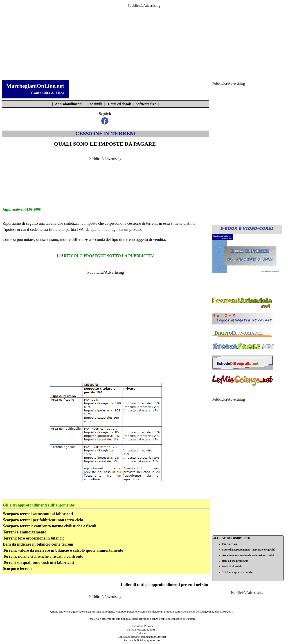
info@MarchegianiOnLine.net (148, 637)
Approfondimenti (68, 104)
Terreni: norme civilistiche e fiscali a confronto (43, 556)
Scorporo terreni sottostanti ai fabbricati (38, 514)
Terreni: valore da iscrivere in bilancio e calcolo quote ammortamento (63, 550)
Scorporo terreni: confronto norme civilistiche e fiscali (50, 526)
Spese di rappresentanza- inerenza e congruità (249, 550)
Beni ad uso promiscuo (235, 561)
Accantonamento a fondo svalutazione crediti (248, 555)
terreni (152, 223)
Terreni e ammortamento (25, 532)
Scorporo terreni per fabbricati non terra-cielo (43, 520)
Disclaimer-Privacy (142, 626)
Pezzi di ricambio (232, 566)
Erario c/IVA (229, 544)
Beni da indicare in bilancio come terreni (38, 544)
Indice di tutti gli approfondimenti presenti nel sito (164, 585)
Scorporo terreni (17, 568)
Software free (146, 104)
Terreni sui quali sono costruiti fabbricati (38, 562)
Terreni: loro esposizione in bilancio (34, 538)
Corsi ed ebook (119, 104)
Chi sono (142, 633)
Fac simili (95, 104)
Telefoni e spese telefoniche (237, 572)
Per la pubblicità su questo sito (142, 640)
